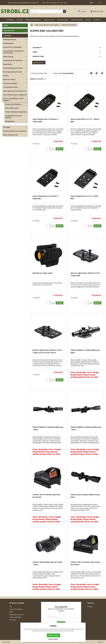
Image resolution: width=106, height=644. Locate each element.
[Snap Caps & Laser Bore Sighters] (26, 91)
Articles (88, 20)
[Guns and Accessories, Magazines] (26, 95)
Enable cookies (54, 635)
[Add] (50, 148)
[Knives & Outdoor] (26, 79)
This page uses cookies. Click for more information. (39, 642)
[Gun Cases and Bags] (26, 83)
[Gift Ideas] (26, 127)
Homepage (10, 20)
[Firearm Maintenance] (26, 87)
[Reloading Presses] (26, 39)
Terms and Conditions (16, 609)
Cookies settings (53, 639)
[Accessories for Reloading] (26, 47)
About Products (63, 20)
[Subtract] (50, 150)
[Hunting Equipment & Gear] (26, 72)
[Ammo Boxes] (26, 64)
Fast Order (13, 620)
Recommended (68, 73)
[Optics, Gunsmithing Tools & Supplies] (26, 99)
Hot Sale (20, 20)
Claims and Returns (15, 617)
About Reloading (77, 20)
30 (45, 73)
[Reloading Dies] (26, 43)
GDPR (11, 612)
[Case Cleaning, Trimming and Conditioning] (26, 52)
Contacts (97, 20)
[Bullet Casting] (26, 57)
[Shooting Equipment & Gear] (26, 68)
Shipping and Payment (33, 20)
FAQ (11, 606)
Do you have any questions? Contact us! (23, 3)
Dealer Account (49, 20)
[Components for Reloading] (26, 60)
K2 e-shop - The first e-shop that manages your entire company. (76, 642)
